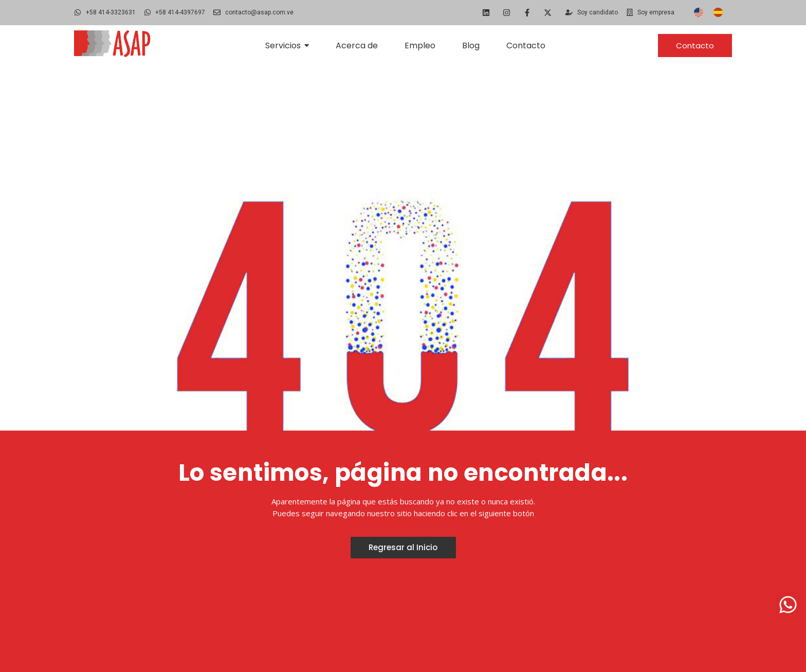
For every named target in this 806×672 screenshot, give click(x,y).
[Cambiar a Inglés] (699, 13)
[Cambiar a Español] (718, 13)
